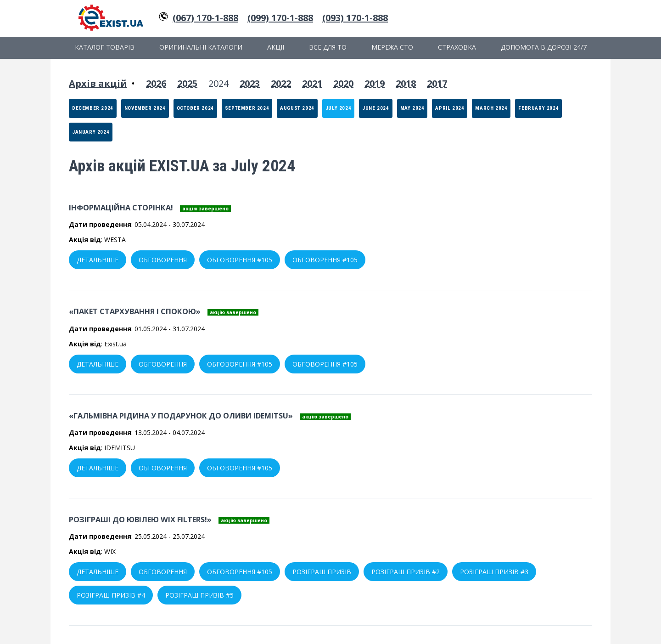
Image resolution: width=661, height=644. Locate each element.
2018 (406, 83)
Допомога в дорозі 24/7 (544, 47)
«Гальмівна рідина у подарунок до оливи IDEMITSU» (181, 416)
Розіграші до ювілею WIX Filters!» (140, 520)
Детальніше (98, 260)
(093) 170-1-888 (355, 18)
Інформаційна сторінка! (121, 208)
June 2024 (375, 108)
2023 (250, 83)
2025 (187, 83)
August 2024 (297, 108)
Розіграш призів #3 (494, 572)
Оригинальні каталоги (201, 47)
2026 (156, 83)
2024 (218, 83)
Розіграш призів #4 (111, 595)
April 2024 (450, 108)
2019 (375, 83)
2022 (281, 83)
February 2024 (538, 108)
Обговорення (163, 260)
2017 (437, 83)
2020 (343, 83)
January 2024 (91, 132)
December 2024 (93, 108)
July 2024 (338, 108)
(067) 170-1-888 (205, 18)
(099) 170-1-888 (280, 18)
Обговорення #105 (240, 260)
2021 (312, 83)
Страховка (457, 47)
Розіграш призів (322, 572)
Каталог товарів (105, 47)
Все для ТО (328, 47)
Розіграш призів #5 (199, 595)
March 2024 (491, 108)
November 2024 (145, 108)
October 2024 (195, 108)
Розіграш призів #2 (406, 572)
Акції (276, 47)
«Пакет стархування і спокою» (135, 311)
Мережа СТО (392, 47)
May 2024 (412, 108)
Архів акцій (98, 83)
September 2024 (247, 108)
